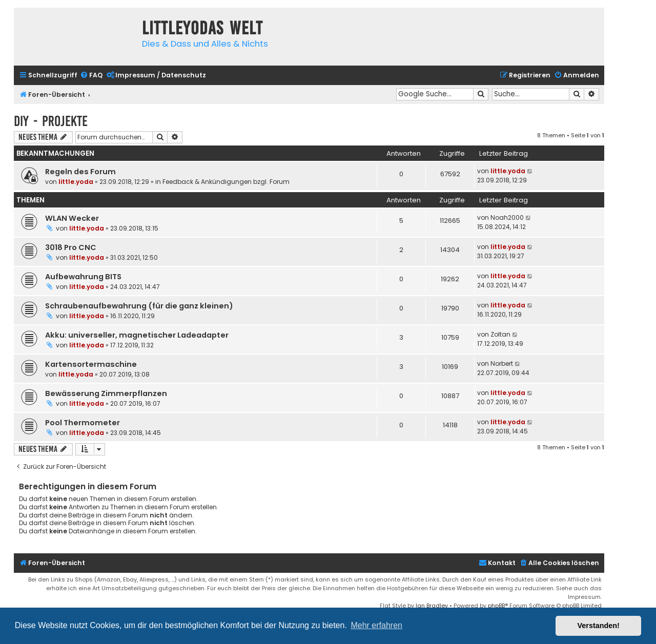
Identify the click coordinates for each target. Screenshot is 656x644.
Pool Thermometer (83, 423)
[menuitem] (91, 76)
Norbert (502, 363)
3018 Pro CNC (71, 247)
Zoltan (500, 334)
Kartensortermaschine (91, 364)
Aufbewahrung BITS (83, 277)
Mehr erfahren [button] (376, 625)
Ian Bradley (432, 606)
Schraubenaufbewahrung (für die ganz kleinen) (139, 306)
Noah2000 (507, 217)
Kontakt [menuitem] (497, 563)
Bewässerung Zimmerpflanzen (106, 393)
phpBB (496, 606)
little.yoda (76, 182)
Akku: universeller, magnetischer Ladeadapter (137, 335)
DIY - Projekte (51, 121)
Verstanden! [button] (599, 626)
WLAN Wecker (72, 218)
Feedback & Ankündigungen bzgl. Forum (226, 182)
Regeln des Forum (80, 172)
